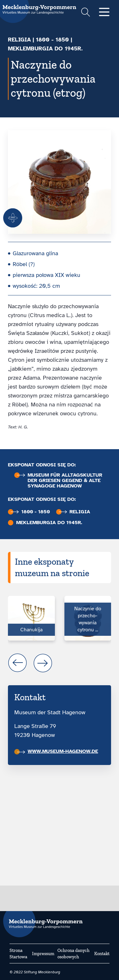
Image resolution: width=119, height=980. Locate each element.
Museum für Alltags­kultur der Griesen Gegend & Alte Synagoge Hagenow (60, 481)
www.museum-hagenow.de (58, 751)
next (43, 663)
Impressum (43, 954)
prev (17, 663)
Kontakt (102, 954)
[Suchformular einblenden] (86, 13)
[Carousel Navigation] (60, 663)
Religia (19, 40)
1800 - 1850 (52, 40)
